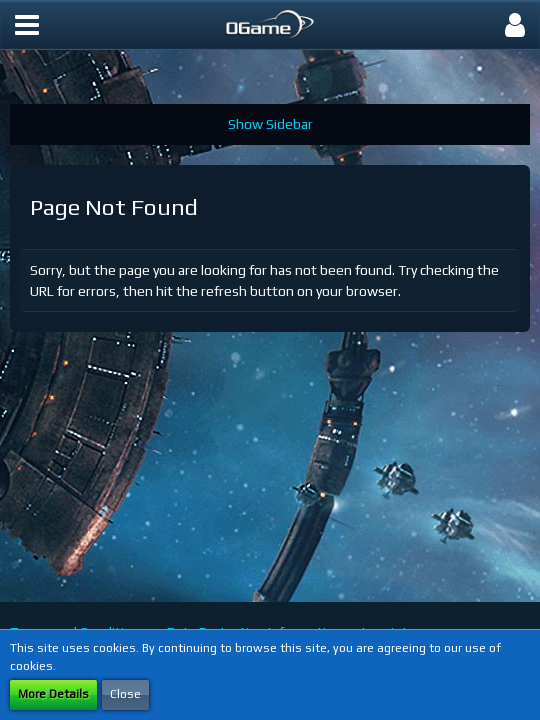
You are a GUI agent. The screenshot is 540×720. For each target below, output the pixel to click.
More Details (53, 694)
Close (125, 694)
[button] (27, 25)
